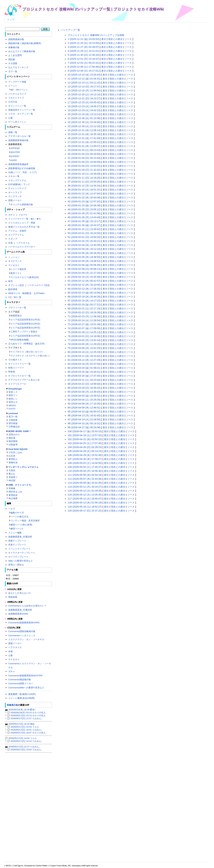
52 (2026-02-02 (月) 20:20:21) (84, 241)
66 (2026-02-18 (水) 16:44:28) (84, 297)
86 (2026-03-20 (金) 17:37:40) (84, 376)
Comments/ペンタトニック (22, 635)
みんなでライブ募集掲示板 (22, 51)
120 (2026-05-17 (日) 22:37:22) (85, 511)
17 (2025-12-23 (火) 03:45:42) (84, 102)
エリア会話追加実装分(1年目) (25, 320)
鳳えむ (12, 474)
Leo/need (13, 413)
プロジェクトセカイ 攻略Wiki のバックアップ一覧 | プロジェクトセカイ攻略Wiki (93, 9)
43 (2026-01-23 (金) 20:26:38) (84, 205)
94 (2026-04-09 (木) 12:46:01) (84, 408)
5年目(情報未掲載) (20, 340)
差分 (104, 39)
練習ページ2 (17, 529)
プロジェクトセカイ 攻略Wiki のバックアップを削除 (96, 35)
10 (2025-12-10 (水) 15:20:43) (84, 75)
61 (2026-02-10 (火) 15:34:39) (84, 277)
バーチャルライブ (17, 94)
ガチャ (12, 215)
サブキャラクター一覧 (19, 376)
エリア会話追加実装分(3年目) (25, 328)
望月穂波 (13, 423)
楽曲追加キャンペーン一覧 (22, 110)
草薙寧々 (13, 477)
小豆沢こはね (15, 452)
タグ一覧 (13, 71)
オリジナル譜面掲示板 (22, 204)
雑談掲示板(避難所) (31, 43)
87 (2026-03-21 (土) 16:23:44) (84, 380)
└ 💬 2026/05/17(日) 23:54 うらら (22, 727)
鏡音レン (13, 399)
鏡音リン (13, 395)
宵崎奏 (12, 488)
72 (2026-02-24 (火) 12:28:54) (84, 320)
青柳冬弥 (13, 463)
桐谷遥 (12, 438)
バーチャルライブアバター (22, 247)
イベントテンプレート (19, 549)
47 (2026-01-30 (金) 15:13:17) (84, 221)
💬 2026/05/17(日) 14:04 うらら (21, 738)
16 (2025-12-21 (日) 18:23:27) (84, 98)
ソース (128, 39)
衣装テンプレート (17, 545)
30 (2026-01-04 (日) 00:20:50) (84, 154)
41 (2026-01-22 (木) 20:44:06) (84, 198)
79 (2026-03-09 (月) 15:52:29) (84, 348)
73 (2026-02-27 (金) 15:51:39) (84, 324)
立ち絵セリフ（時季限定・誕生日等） (27, 344)
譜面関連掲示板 (16, 39)
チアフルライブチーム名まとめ (24, 380)
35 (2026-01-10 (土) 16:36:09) (84, 174)
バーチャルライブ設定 (39, 285)
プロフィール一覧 (17, 308)
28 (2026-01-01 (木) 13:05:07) (84, 146)
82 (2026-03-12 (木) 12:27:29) (84, 360)
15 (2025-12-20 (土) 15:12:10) (84, 94)
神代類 (12, 480)
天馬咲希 (13, 420)
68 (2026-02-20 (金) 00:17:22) (84, 305)
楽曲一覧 (13, 132)
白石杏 (12, 456)
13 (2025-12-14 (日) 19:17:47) (84, 87)
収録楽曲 (13, 597)
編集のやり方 (17, 513)
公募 (11, 118)
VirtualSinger (15, 389)
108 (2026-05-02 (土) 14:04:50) (85, 463)
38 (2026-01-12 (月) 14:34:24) (84, 186)
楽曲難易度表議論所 (18, 164)
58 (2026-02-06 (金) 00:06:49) (84, 265)
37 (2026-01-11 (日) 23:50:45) (84, 182)
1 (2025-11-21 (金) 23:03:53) (83, 39)
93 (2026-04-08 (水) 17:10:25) (84, 404)
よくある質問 (15, 55)
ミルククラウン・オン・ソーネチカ (26, 639)
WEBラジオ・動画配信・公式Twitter (26, 293)
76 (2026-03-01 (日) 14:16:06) (84, 336)
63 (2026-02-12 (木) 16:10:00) (84, 285)
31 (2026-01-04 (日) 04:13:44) (84, 158)
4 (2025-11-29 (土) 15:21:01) (83, 51)
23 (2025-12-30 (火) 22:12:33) (84, 126)
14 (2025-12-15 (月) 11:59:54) (84, 90)
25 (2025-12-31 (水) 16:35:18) (84, 134)
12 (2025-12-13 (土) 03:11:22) (84, 83)
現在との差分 (115, 39)
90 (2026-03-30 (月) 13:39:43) (84, 392)
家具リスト (16, 273)
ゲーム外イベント (17, 122)
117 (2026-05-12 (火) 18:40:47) (85, 499)
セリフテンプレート (18, 557)
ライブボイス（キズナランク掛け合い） (31, 356)
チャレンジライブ (17, 188)
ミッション (14, 257)
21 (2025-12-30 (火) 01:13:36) (84, 118)
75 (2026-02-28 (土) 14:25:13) (84, 332)
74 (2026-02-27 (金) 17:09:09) (84, 328)
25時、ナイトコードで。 (21, 485)
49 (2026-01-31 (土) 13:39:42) (84, 229)
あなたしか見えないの (19, 593)
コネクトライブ (16, 98)
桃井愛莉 (13, 441)
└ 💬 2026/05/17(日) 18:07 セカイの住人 (25, 733)
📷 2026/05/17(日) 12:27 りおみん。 (23, 747)
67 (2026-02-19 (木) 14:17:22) (84, 301)
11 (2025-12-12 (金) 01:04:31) (84, 79)
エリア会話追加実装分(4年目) (25, 336)
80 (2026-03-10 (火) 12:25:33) (84, 352)
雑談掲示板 (14, 43)
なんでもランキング (18, 67)
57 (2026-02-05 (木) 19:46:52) (84, 261)
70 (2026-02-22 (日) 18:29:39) (84, 312)
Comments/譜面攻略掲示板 (22, 631)
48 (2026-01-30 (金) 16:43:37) (84, 225)
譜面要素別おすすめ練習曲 (22, 168)
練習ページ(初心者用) (21, 525)
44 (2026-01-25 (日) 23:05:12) (84, 209)
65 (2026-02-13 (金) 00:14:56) (84, 293)
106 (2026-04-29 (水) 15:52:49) (85, 455)
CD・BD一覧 (15, 297)
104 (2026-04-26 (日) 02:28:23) (85, 447)
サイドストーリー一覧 (19, 364)
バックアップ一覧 (70, 30)
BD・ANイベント (19, 90)
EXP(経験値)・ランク (19, 184)
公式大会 (13, 102)
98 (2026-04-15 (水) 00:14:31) (84, 423)
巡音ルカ (13, 402)
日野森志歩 (14, 427)
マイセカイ (14, 265)
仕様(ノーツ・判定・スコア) (23, 172)
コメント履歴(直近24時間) (21, 698)
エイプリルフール (17, 384)
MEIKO (12, 405)
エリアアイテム (16, 235)
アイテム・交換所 (17, 231)
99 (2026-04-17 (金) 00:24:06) (84, 427)
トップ (11, 19)
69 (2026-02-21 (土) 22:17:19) (84, 308)
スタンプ (13, 239)
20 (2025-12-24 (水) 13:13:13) (84, 114)
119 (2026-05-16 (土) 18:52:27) (85, 507)
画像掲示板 (14, 47)
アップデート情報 (17, 82)
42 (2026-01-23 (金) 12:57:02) (84, 201)
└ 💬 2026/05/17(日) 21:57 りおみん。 (24, 718)
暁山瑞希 (13, 498)
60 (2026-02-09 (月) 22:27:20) (84, 273)
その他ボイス (15, 360)
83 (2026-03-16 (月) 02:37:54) (84, 364)
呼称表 (12, 372)
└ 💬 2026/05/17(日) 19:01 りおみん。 (24, 730)
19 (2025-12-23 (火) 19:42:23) (84, 110)
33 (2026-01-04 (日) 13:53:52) (84, 166)
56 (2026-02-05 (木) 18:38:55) (84, 257)
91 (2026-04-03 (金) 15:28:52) (84, 396)
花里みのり (14, 435)
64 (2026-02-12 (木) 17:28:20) (84, 289)
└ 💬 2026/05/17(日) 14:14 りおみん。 (24, 741)
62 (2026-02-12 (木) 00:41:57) (84, 281)
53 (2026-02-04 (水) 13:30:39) (84, 245)
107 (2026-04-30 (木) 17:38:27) (85, 459)
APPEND (15, 148)
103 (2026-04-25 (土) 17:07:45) (85, 443)
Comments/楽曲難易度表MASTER (25, 676)
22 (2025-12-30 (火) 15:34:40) (84, 122)
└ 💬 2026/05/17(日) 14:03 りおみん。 (24, 750)
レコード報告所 (18, 269)
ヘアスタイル (23, 243)
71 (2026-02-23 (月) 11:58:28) (84, 316)
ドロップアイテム (17, 180)
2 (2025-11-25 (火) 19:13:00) (83, 43)
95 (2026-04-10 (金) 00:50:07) (84, 412)
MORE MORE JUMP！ (20, 431)
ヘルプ (12, 509)
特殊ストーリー (16, 368)
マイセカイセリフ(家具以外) (25, 277)
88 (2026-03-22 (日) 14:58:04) (84, 384)
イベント (13, 86)
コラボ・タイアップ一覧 (21, 114)
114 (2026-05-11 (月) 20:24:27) (85, 487)
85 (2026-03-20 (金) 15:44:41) (84, 372)
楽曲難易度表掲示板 (18, 140)
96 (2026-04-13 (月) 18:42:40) (84, 416)
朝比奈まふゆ (15, 492)
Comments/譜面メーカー (21, 683)
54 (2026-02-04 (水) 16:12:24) (84, 249)
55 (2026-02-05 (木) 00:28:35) (84, 253)
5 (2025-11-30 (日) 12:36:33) (83, 55)
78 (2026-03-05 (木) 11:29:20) (84, 344)
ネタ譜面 (13, 63)
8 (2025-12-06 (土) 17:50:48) (83, 67)
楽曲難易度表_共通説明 (20, 537)
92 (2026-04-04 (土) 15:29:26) (84, 400)
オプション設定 (16, 285)
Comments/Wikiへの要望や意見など (26, 688)
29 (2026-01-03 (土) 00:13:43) (84, 150)
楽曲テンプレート (17, 541)
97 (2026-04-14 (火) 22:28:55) (84, 419)
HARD (14, 160)
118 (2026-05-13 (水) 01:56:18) (85, 503)
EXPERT (15, 156)
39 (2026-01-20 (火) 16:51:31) (84, 190)
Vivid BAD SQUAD (18, 449)
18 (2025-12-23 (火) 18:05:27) (84, 106)
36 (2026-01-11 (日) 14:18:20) (84, 178)
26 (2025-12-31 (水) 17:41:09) (84, 138)
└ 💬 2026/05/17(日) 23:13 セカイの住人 (25, 715)
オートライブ (15, 192)
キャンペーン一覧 (17, 106)
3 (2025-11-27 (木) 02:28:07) (83, 47)
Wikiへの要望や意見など (20, 561)
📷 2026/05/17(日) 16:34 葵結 (20, 724)
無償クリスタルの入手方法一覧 (24, 227)
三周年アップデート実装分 (24, 332)
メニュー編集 (15, 533)
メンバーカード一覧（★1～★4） (25, 219)
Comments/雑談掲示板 (20, 680)
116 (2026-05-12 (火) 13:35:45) (85, 495)
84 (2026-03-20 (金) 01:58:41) (84, 368)
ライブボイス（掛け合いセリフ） (27, 352)
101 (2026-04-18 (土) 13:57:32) (85, 435)
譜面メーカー (15, 200)
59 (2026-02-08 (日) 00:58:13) (84, 269)
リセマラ (23, 215)
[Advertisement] (132, 539)
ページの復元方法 (19, 517)
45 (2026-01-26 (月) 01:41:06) (84, 213)
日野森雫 (13, 445)
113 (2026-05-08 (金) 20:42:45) (85, 483)
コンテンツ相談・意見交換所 (25, 521)
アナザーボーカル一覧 (19, 136)
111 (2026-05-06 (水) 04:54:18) (85, 475)
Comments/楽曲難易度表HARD (24, 623)
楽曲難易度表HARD (18, 614)
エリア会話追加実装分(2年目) (25, 324)
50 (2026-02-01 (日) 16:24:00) (84, 233)
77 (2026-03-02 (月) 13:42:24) (84, 340)
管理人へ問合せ (16, 565)
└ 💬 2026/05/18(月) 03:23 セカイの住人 (25, 713)
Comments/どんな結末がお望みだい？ (27, 606)
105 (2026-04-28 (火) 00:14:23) (85, 451)
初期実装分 (16, 316)
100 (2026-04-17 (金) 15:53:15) (85, 431)
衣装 (11, 243)
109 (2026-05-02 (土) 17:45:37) (85, 467)
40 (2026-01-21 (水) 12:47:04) (84, 194)
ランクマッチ (15, 196)
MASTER (15, 152)
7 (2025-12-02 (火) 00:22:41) (83, 63)
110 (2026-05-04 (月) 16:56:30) (85, 471)
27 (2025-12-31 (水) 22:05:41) (84, 142)
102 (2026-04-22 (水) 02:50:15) (85, 439)
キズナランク (15, 261)
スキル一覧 (14, 176)
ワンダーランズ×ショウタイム (23, 467)
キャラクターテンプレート (22, 553)
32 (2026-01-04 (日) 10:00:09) (84, 162)
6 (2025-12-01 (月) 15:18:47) (83, 59)
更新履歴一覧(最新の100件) (22, 694)
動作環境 (13, 289)
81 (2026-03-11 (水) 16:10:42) (84, 356)
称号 (11, 281)
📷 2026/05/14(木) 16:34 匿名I (20, 710)
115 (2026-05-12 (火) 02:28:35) (85, 491)
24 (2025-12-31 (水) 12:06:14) (84, 130)
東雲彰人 (13, 459)
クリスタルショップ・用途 (22, 223)
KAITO (12, 409)
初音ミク (13, 392)
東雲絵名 (13, 495)
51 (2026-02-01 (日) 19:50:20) (84, 237)
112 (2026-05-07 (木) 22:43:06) (85, 479)
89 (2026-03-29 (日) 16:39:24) (84, 388)
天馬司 (12, 470)
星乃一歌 (13, 417)
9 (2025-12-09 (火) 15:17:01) (83, 71)
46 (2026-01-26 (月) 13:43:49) (84, 217)
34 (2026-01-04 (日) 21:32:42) (84, 170)
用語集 (12, 59)
